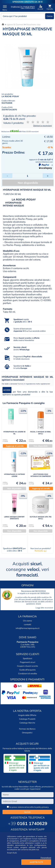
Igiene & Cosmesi (15, 24)
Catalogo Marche (27, 723)
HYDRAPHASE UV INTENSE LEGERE (14, 475)
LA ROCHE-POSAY (10, 96)
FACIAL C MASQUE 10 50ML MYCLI (41, 433)
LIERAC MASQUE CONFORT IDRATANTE (14, 518)
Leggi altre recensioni (44, 608)
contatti (27, 624)
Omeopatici (27, 733)
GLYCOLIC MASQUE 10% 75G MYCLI (41, 518)
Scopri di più (12, 853)
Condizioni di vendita (28, 673)
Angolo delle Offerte (27, 715)
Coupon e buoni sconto (27, 666)
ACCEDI (7, 390)
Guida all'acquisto (27, 670)
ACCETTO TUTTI (36, 862)
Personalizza (46, 858)
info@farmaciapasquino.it (28, 628)
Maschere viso (33, 24)
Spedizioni (27, 658)
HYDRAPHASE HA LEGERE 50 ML (14, 433)
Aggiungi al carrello (15, 446)
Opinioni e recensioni (42, 126)
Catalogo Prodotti (27, 719)
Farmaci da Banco (27, 729)
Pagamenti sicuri (28, 662)
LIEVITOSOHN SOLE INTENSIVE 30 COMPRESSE (41, 475)
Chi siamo (27, 621)
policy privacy (43, 807)
